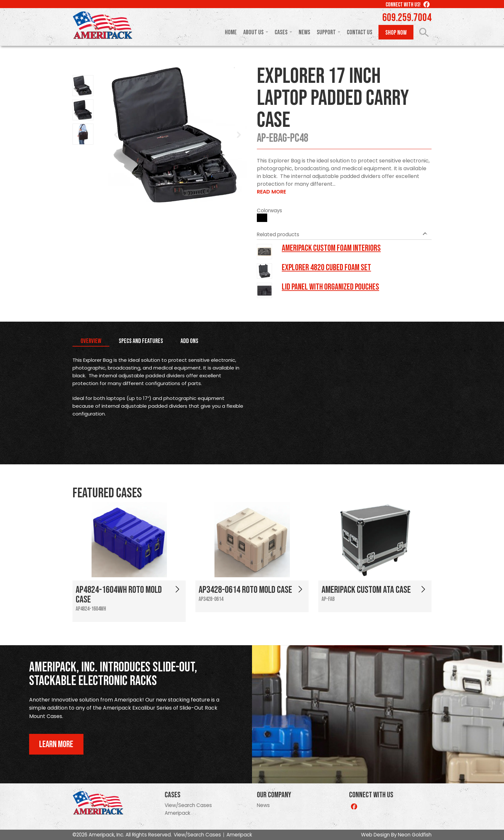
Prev (116, 135)
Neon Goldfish (415, 835)
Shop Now (396, 33)
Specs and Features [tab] (141, 341)
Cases (281, 32)
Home (231, 32)
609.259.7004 (407, 18)
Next (239, 135)
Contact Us (360, 32)
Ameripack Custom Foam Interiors (331, 248)
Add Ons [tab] (189, 341)
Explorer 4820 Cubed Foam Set (326, 268)
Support (326, 32)
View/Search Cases (188, 805)
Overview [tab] (91, 341)
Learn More (56, 744)
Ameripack (177, 813)
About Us (253, 32)
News (304, 32)
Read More (271, 192)
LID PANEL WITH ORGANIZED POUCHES (330, 287)
